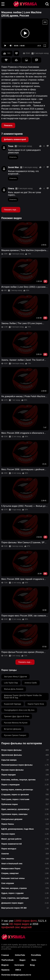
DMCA (18, 970)
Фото (34, 960)
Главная (5, 955)
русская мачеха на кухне (16, 723)
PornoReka (36, 955)
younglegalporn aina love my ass (19, 710)
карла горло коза (36, 704)
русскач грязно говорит (15, 735)
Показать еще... (11, 210)
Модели (5, 965)
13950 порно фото (25, 921)
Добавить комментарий (15, 139)
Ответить (13, 157)
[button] (3, 4)
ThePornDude (7, 960)
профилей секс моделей (16, 927)
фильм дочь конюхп (14, 689)
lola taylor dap (11, 683)
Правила (5, 970)
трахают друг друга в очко (17, 716)
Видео (23, 960)
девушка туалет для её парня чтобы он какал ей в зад (23, 696)
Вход (32, 965)
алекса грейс (31, 683)
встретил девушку (13, 729)
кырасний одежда (13, 704)
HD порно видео (19, 924)
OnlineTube (20, 955)
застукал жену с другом (15, 677)
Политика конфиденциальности (16, 975)
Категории (19, 965)
